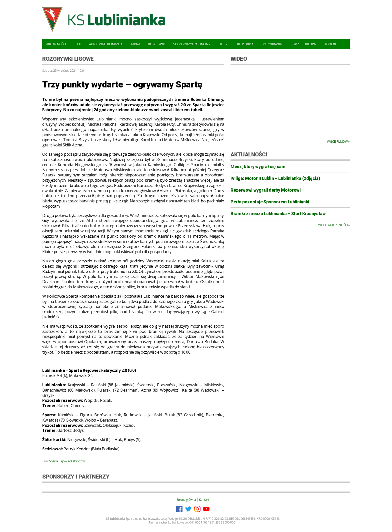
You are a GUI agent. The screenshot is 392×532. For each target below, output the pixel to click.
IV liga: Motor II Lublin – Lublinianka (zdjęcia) (275, 178)
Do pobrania (271, 44)
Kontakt (331, 44)
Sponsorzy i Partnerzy (192, 44)
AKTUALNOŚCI (249, 154)
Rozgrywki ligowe (68, 59)
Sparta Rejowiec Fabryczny (67, 461)
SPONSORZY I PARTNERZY (76, 477)
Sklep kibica (244, 44)
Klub (77, 44)
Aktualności (56, 44)
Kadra (135, 44)
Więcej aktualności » (334, 225)
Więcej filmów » (338, 142)
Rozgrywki (157, 44)
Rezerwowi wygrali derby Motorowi (266, 190)
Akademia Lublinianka (106, 44)
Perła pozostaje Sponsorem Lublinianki (270, 202)
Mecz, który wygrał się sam (258, 167)
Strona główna (186, 500)
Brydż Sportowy (303, 44)
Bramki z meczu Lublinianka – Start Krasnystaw (278, 214)
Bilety (223, 44)
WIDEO (239, 59)
